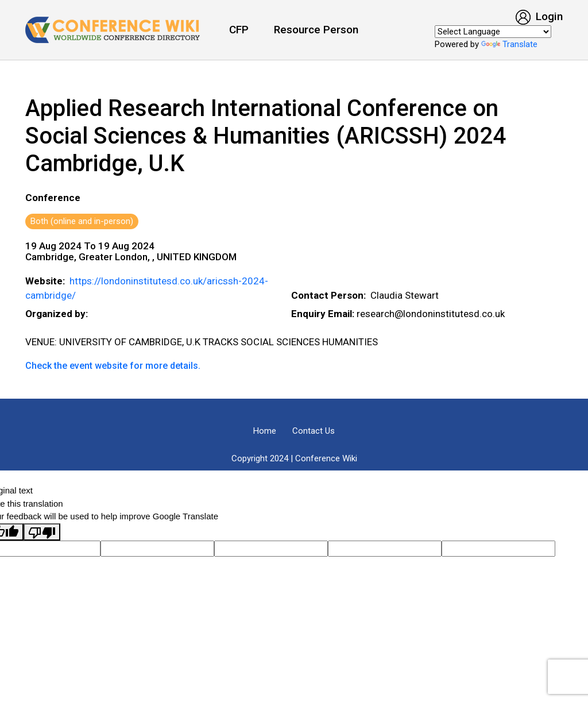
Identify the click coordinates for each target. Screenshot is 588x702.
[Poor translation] (42, 532)
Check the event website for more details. (113, 366)
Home (265, 431)
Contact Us (314, 431)
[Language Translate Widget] (493, 32)
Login (539, 16)
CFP (239, 30)
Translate (509, 44)
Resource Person (316, 30)
